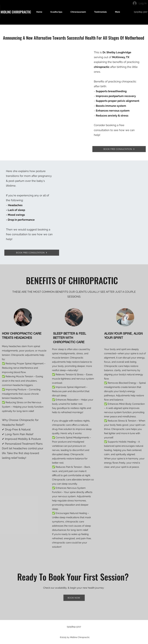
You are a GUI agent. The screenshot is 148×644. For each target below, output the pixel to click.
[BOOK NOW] (74, 598)
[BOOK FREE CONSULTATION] (119, 149)
